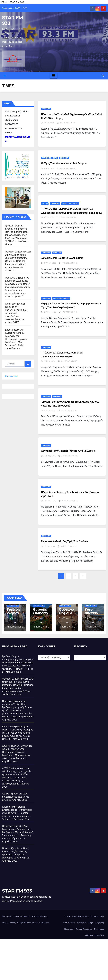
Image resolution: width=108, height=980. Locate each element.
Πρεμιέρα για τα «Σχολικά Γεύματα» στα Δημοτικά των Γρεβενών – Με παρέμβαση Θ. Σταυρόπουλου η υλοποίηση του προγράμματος (18, 832)
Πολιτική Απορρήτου (84, 929)
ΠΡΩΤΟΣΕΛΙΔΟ (13, 606)
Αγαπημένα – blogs (85, 923)
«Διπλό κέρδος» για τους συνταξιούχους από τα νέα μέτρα (16, 797)
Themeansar (44, 923)
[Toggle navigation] (53, 76)
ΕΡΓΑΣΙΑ (45, 204)
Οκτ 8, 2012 (49, 546)
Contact (94, 916)
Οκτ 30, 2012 (50, 501)
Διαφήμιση (100, 923)
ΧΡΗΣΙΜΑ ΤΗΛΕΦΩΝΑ (94, 935)
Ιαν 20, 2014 (49, 361)
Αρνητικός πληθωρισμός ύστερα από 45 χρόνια (68, 451)
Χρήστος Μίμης (67, 123)
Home (67, 916)
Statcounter (12, 376)
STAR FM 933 (12, 20)
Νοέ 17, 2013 (50, 410)
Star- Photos (69, 923)
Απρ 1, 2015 (49, 168)
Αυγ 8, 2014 (49, 217)
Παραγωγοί (69, 929)
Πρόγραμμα (99, 929)
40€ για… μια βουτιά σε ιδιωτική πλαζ (62, 258)
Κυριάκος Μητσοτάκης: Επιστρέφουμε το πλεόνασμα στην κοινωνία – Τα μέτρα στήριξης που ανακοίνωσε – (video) (17, 813)
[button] (103, 75)
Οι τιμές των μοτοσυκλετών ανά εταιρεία (64, 163)
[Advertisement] (54, 959)
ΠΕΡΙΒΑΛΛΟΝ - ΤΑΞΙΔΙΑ (70, 204)
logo (102, 916)
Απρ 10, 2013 (50, 456)
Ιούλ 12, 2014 (50, 263)
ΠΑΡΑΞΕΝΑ (57, 253)
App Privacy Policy (80, 916)
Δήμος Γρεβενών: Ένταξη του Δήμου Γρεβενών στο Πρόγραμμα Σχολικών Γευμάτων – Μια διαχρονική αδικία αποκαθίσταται (16, 339)
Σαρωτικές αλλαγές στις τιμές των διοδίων (64, 541)
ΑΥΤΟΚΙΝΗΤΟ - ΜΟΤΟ (49, 158)
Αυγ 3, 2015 (49, 123)
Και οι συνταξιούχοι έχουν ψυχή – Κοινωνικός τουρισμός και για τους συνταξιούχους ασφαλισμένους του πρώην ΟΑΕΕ (16, 313)
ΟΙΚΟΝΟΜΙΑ (46, 109)
